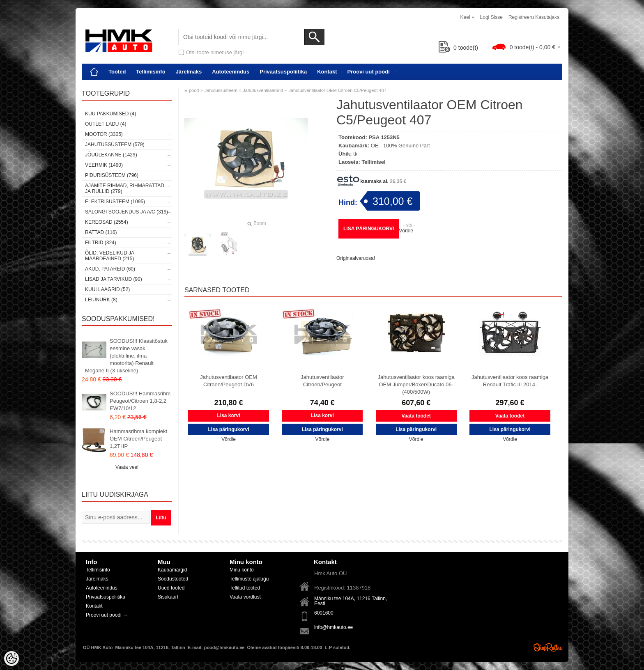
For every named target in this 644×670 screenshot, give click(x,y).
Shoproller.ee (548, 647)
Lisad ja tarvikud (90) (114, 279)
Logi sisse (491, 17)
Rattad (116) (101, 232)
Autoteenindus (231, 72)
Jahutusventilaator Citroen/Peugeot (322, 381)
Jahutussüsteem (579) (115, 145)
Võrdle (406, 231)
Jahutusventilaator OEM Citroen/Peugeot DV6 (229, 381)
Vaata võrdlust (245, 597)
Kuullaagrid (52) (107, 289)
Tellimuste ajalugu (249, 579)
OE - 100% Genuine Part (400, 146)
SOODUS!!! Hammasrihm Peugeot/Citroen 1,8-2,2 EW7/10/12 (140, 401)
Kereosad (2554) (107, 222)
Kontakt (327, 72)
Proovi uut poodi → (372, 72)
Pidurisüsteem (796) (112, 175)
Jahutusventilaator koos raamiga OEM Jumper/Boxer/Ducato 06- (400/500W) (416, 384)
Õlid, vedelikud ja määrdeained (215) (109, 256)
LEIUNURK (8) (101, 300)
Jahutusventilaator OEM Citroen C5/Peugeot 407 (337, 90)
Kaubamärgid (172, 570)
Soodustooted (173, 579)
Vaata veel (127, 467)
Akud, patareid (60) (110, 269)
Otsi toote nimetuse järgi (215, 52)
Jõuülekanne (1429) (111, 155)
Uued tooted (171, 588)
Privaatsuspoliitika (283, 72)
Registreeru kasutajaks (534, 17)
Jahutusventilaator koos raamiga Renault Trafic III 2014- (510, 381)
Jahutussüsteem (221, 90)
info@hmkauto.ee (333, 627)
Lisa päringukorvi (369, 229)
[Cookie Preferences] (11, 659)
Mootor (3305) (104, 134)
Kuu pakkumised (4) (110, 114)
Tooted (117, 72)
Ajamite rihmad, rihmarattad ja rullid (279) (125, 188)
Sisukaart (168, 597)
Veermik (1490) (104, 165)
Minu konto (242, 570)
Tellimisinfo (151, 72)
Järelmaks (189, 72)
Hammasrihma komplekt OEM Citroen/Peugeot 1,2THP (138, 439)
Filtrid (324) (101, 243)
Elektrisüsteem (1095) (115, 202)
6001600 (324, 613)
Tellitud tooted (245, 588)
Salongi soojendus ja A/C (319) (126, 212)
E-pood (192, 90)
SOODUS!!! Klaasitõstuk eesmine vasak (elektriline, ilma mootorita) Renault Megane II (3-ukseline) (126, 356)
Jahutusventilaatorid (263, 90)
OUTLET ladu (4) (106, 124)
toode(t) (458, 48)
